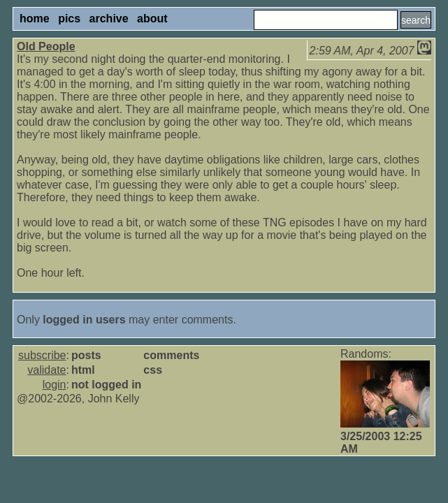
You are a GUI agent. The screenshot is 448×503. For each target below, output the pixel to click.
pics (69, 19)
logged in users (84, 320)
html (83, 370)
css (153, 370)
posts (86, 355)
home (35, 19)
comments (171, 355)
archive (109, 19)
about (152, 19)
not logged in (106, 385)
